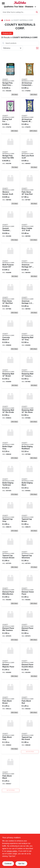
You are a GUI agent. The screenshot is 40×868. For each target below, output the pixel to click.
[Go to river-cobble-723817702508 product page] (30, 225)
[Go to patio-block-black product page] (10, 774)
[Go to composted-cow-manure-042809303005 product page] (30, 80)
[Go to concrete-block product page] (10, 334)
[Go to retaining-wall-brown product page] (10, 370)
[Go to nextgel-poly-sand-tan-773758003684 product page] (10, 152)
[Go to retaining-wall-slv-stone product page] (30, 407)
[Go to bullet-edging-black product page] (30, 479)
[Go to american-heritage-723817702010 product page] (30, 261)
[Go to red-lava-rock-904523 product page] (30, 152)
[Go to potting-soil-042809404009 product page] (10, 116)
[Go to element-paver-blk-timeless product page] (10, 625)
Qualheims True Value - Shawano (20, 7)
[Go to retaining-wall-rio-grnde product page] (10, 407)
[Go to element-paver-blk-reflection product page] (10, 589)
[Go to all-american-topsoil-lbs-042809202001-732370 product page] (30, 116)
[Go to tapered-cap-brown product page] (30, 516)
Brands (8, 20)
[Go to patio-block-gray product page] (10, 735)
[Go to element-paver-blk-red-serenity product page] (30, 625)
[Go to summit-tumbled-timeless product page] (10, 225)
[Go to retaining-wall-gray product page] (30, 334)
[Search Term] (20, 12)
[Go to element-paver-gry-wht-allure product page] (30, 661)
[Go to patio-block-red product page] (30, 698)
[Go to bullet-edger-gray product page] (10, 443)
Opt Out (21, 864)
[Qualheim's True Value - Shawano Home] (20, 3)
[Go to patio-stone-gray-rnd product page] (30, 189)
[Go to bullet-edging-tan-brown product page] (10, 479)
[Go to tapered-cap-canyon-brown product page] (10, 552)
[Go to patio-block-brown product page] (10, 698)
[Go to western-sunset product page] (10, 189)
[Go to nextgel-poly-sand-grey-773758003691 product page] (10, 80)
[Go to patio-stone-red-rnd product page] (10, 298)
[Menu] (3, 3)
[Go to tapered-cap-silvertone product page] (30, 552)
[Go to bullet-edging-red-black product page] (30, 443)
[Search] (37, 12)
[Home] (2, 20)
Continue (8, 864)
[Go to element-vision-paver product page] (30, 589)
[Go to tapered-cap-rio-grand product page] (30, 735)
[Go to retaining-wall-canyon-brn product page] (30, 370)
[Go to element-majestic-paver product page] (10, 661)
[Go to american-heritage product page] (30, 298)
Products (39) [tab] (7, 33)
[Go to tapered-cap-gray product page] (10, 516)
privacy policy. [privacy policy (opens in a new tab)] (12, 851)
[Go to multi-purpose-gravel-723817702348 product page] (10, 261)
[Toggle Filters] (37, 48)
